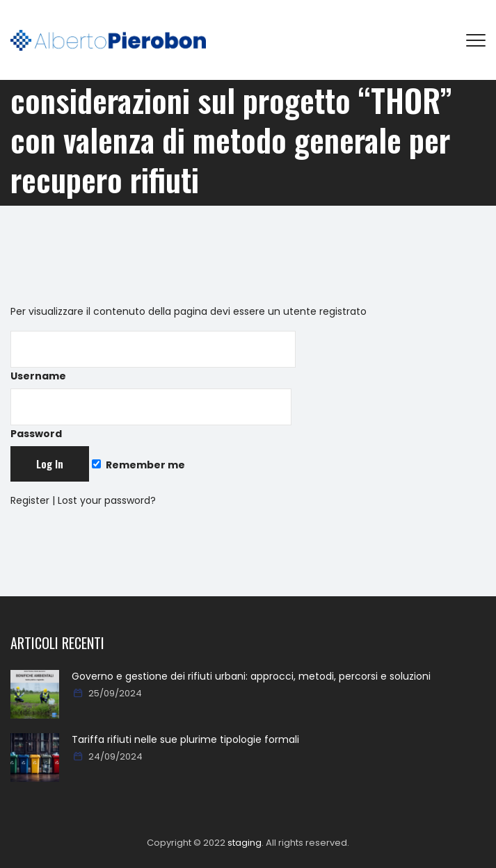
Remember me (138, 465)
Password (151, 415)
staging (245, 843)
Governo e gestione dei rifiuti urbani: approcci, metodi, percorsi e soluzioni (251, 676)
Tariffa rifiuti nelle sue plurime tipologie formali (185, 739)
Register (30, 500)
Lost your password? (107, 500)
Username (153, 357)
